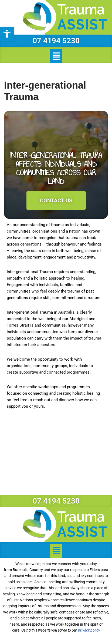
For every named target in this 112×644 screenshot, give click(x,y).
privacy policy (89, 630)
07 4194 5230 (56, 41)
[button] (7, 34)
